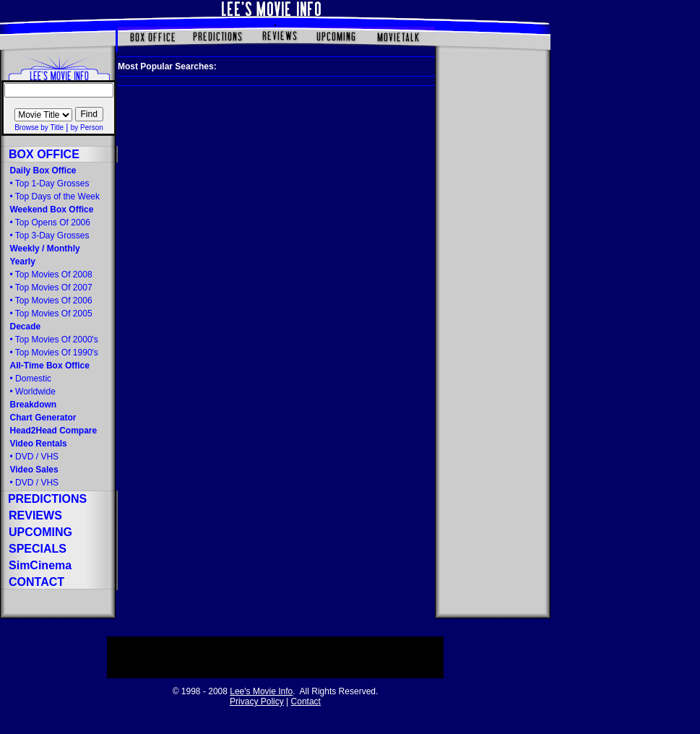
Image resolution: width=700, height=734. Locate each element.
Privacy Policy (257, 701)
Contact (306, 701)
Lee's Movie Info (261, 691)
